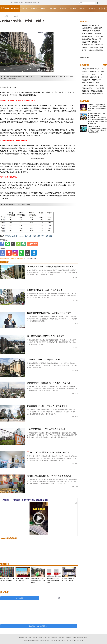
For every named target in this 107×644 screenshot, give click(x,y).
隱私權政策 (69, 637)
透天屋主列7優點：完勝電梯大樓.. (93, 50)
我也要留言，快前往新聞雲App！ (39, 626)
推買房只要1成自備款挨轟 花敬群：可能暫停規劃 (49, 313)
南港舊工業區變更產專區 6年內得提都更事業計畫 (49, 476)
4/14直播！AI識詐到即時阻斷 (97, 105)
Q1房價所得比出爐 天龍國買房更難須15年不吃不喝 (50, 267)
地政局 (26, 236)
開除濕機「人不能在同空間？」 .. (93, 25)
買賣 (47, 236)
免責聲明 (85, 637)
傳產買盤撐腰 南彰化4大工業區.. (93, 94)
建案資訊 (82, 8)
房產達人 (44, 8)
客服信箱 (55, 637)
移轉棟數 (8, 236)
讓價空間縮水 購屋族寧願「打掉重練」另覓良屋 (50, 383)
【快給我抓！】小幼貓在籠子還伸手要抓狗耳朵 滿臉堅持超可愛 (24, 500)
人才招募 (29, 637)
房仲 (31, 236)
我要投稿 (22, 637)
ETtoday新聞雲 (13, 1)
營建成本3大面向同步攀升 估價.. (93, 47)
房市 (17, 236)
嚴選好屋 (102, 8)
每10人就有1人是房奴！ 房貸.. (92, 39)
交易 (13, 236)
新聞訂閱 (36, 1)
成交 (21, 236)
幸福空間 (92, 8)
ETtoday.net (52, 640)
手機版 (21, 1)
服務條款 (62, 637)
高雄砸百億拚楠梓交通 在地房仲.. (93, 72)
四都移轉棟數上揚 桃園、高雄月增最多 (46, 290)
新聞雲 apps (28, 1)
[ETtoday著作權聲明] (30, 258)
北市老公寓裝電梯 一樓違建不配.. (93, 45)
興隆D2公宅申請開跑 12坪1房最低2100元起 (50, 452)
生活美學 (63, 8)
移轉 (43, 236)
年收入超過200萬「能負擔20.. (91, 31)
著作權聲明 (77, 637)
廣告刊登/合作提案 (45, 637)
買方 (35, 236)
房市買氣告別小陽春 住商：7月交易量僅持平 (48, 406)
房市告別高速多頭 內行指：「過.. (93, 69)
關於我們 (35, 637)
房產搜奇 (34, 8)
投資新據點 (53, 8)
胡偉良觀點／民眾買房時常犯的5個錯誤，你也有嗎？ (38, 581)
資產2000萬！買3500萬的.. (91, 83)
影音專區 (73, 8)
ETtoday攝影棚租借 (94, 126)
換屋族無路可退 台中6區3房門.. (92, 28)
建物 (51, 236)
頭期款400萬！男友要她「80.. (91, 42)
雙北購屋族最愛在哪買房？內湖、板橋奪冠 (46, 336)
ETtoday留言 (20, 598)
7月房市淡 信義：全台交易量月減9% (44, 360)
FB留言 (58, 598)
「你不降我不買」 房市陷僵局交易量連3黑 (46, 429)
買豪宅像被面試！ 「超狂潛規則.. (93, 36)
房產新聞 (24, 8)
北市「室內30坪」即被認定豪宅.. (92, 34)
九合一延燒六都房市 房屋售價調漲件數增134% (53, 581)
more (105, 65)
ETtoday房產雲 (10, 8)
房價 (39, 236)
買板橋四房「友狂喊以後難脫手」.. (93, 91)
